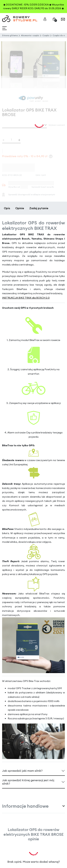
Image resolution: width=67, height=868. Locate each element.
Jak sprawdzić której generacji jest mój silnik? (28, 782)
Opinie (20, 208)
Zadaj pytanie (39, 208)
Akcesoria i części (30, 35)
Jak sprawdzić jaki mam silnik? (22, 771)
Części (46, 35)
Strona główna (10, 35)
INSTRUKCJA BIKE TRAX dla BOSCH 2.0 (26, 298)
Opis (7, 208)
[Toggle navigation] (5, 28)
